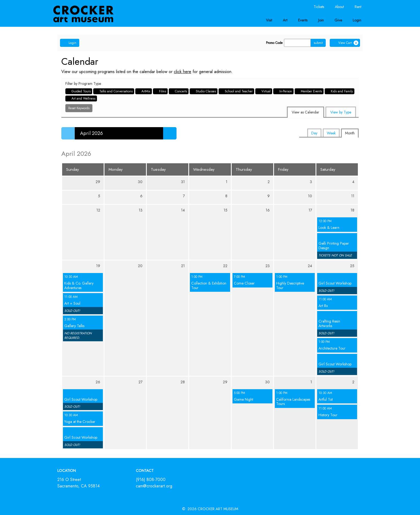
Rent (358, 7)
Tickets (319, 7)
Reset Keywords (79, 108)
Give (338, 20)
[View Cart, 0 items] (345, 43)
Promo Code (274, 43)
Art (285, 20)
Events (303, 20)
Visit (269, 20)
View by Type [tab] (341, 112)
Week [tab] (331, 133)
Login (357, 20)
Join (321, 20)
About (339, 7)
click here (183, 72)
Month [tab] (350, 133)
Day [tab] (314, 133)
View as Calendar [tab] (305, 112)
